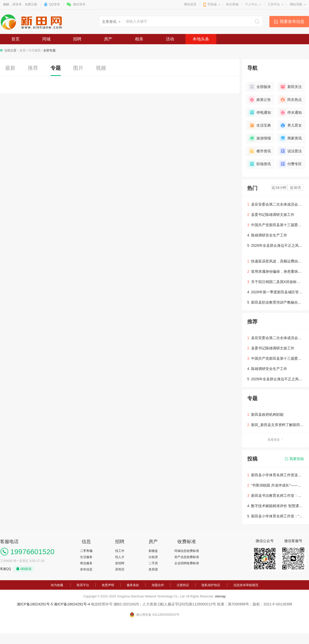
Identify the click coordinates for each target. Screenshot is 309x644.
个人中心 (251, 4)
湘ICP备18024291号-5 (35, 604)
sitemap (220, 596)
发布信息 (86, 569)
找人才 (120, 557)
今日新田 (35, 50)
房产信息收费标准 (187, 557)
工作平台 (274, 4)
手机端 (212, 4)
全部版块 (260, 87)
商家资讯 (291, 138)
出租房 (153, 557)
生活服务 (86, 557)
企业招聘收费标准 (187, 563)
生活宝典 (260, 125)
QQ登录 (54, 4)
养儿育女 (291, 125)
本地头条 (201, 39)
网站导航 (296, 4)
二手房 (153, 563)
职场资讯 (260, 164)
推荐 (33, 68)
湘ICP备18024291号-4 (72, 604)
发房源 (153, 569)
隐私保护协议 (211, 585)
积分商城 (232, 4)
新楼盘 (153, 551)
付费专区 (291, 164)
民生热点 (291, 100)
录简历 (120, 569)
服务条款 (133, 585)
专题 (56, 68)
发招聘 (120, 563)
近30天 (296, 188)
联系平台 (83, 585)
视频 (101, 68)
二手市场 (86, 551)
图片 (78, 68)
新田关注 (291, 87)
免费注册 (31, 4)
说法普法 (291, 151)
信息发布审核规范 (246, 585)
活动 (170, 39)
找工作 (120, 551)
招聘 (77, 39)
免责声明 (108, 585)
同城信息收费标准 (187, 551)
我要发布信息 (292, 21)
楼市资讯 (260, 151)
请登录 (17, 4)
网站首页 (190, 4)
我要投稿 (294, 459)
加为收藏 (57, 585)
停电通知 (260, 112)
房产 (108, 39)
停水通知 (291, 112)
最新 (10, 68)
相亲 (139, 39)
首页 (15, 39)
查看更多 (276, 440)
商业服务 (86, 563)
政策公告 (260, 100)
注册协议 (183, 585)
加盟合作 (158, 585)
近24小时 (279, 188)
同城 (46, 39)
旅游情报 (260, 138)
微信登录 (79, 4)
